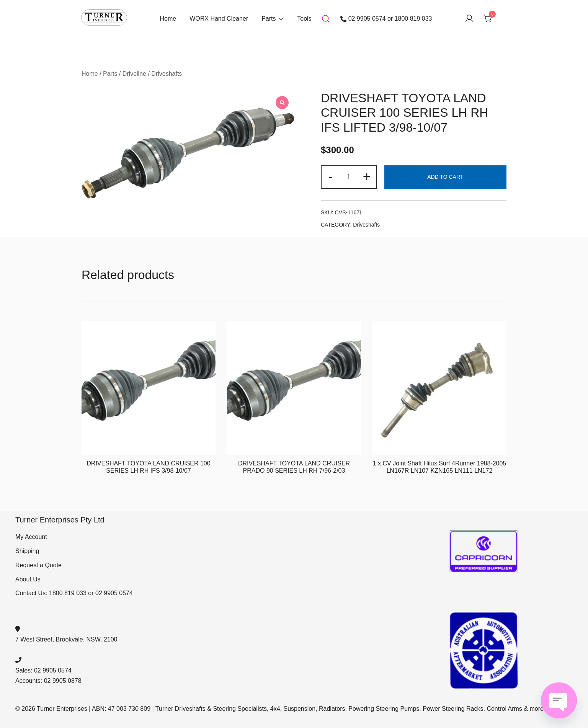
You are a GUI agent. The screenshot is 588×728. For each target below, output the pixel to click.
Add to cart (445, 177)
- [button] (331, 176)
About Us (28, 579)
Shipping (27, 551)
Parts (269, 19)
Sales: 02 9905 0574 (43, 670)
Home (168, 19)
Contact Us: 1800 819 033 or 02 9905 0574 (74, 593)
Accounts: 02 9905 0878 (48, 681)
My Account (31, 537)
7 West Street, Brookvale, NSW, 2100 (66, 639)
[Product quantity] (349, 177)
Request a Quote (38, 565)
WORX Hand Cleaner (219, 19)
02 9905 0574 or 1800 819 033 (386, 19)
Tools (304, 19)
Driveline (134, 74)
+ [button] (367, 176)
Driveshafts (167, 74)
